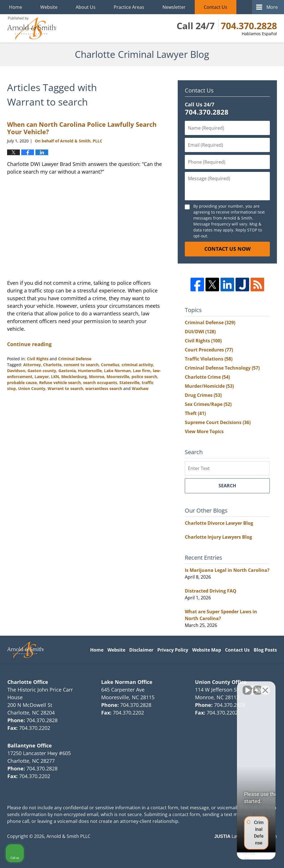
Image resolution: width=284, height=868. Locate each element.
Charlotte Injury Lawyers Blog (218, 537)
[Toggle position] (253, 687)
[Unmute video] (184, 687)
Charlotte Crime (207, 377)
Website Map (207, 650)
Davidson (16, 371)
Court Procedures (209, 350)
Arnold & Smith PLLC (68, 836)
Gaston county (42, 371)
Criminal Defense (75, 359)
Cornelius (110, 365)
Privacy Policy (173, 650)
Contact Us (216, 7)
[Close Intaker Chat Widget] (265, 687)
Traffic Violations (209, 359)
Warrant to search (65, 388)
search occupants (100, 383)
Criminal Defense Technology (222, 368)
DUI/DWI (200, 332)
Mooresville (118, 377)
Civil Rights (38, 359)
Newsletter (174, 7)
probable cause (22, 383)
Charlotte (52, 365)
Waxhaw (140, 388)
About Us (86, 7)
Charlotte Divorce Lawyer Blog (219, 523)
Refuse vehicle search (60, 383)
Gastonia (67, 371)
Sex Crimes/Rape (208, 404)
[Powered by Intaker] (236, 856)
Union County (32, 388)
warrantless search (104, 388)
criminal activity (137, 365)
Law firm (142, 371)
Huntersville (90, 371)
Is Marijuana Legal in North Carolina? (227, 570)
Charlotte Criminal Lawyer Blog (32, 28)
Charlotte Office (28, 682)
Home (16, 7)
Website (49, 7)
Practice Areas (129, 7)
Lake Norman (117, 371)
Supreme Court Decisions (218, 422)
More (272, 7)
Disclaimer (141, 650)
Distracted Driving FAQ (211, 591)
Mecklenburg (74, 377)
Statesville (129, 383)
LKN (55, 377)
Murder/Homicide (209, 386)
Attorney (32, 365)
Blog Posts (265, 650)
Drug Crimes (203, 395)
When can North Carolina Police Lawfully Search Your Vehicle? (82, 128)
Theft (195, 413)
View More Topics (204, 431)
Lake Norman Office (127, 682)
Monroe (97, 377)
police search (144, 377)
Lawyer (42, 377)
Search (227, 486)
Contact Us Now (227, 249)
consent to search (81, 365)
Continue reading (29, 344)
